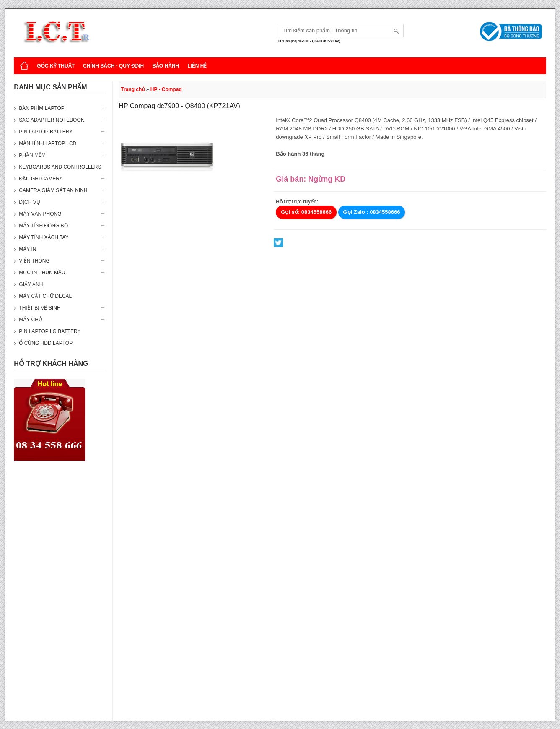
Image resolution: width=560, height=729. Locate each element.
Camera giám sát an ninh (53, 190)
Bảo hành (166, 66)
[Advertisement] (60, 595)
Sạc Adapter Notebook (51, 120)
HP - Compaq (166, 89)
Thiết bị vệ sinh (40, 308)
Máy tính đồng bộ (43, 226)
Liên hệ (197, 66)
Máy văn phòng (40, 214)
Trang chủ (133, 89)
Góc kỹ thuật (56, 66)
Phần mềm (32, 155)
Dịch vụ (29, 202)
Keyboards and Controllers (60, 167)
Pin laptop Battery (46, 132)
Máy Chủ (30, 320)
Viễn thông (34, 261)
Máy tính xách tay (44, 237)
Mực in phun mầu (42, 273)
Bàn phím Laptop (41, 108)
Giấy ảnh (31, 284)
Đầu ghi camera (41, 179)
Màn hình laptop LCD (48, 143)
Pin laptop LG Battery (50, 331)
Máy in (27, 249)
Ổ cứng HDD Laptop (46, 343)
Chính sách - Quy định (113, 66)
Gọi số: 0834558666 (306, 212)
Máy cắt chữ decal (45, 296)
